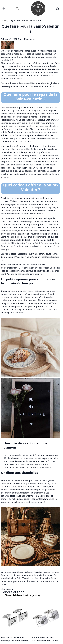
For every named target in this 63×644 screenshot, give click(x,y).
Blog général (7, 589)
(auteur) (22, 596)
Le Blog (5, 20)
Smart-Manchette (26, 39)
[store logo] (38, 8)
